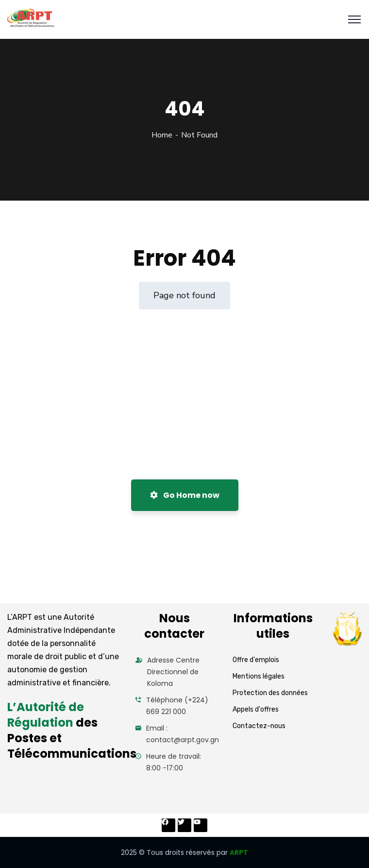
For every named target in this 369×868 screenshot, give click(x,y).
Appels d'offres (256, 709)
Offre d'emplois (256, 660)
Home (162, 135)
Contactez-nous (259, 726)
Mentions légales (259, 676)
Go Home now (185, 495)
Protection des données (270, 693)
